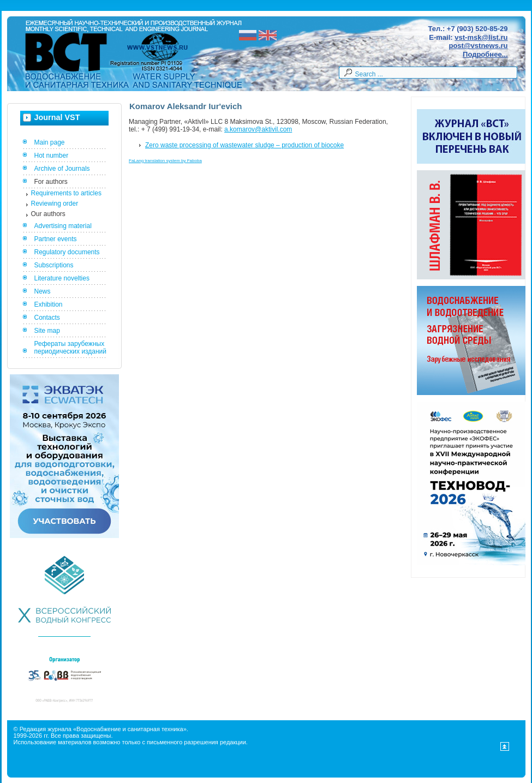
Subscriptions (54, 265)
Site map (47, 331)
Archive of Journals (62, 169)
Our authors (48, 214)
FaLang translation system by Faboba (165, 161)
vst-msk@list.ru (481, 37)
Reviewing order (55, 204)
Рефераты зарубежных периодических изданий (71, 348)
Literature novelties (62, 278)
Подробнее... (485, 54)
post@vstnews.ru (478, 46)
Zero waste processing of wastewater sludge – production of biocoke (244, 145)
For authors (51, 182)
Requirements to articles (66, 193)
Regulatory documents (67, 252)
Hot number (52, 156)
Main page (50, 142)
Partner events (56, 239)
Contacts (47, 318)
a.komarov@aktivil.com (258, 129)
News (43, 291)
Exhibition (49, 304)
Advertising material (63, 226)
